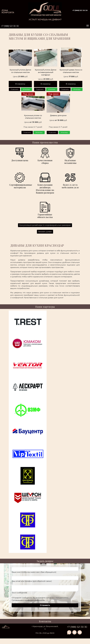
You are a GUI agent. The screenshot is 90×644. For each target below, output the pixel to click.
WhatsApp (26, 90)
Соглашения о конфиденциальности (28, 602)
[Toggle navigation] (88, 26)
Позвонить (15, 90)
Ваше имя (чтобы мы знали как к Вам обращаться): (34, 574)
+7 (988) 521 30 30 (80, 10)
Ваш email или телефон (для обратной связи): (32, 583)
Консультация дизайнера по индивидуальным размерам (45, 227)
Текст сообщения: (19, 595)
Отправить (45, 607)
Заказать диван (45, 234)
